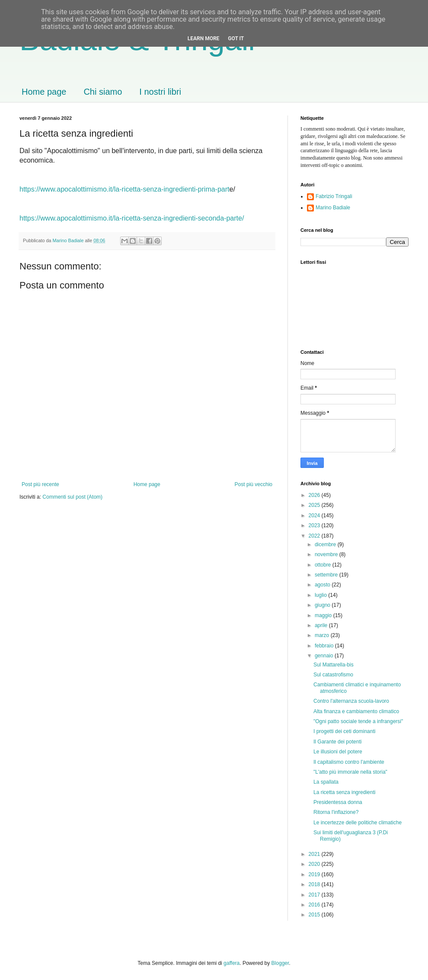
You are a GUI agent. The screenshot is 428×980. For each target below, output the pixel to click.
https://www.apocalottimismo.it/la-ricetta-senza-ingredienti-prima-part (125, 189)
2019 (315, 874)
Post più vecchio (254, 484)
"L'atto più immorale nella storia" (350, 772)
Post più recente (40, 484)
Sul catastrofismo (333, 675)
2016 (315, 905)
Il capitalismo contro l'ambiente (349, 762)
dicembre (326, 544)
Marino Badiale (333, 208)
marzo (323, 635)
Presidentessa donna (338, 802)
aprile (322, 625)
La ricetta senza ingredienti (344, 792)
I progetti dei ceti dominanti (344, 731)
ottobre (324, 565)
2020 (315, 864)
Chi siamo (103, 92)
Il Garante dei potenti (337, 742)
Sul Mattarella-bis (334, 665)
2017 (315, 895)
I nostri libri (160, 92)
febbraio (325, 646)
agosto (323, 585)
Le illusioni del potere (338, 752)
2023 (315, 525)
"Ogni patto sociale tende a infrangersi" (358, 721)
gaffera (232, 963)
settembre (327, 575)
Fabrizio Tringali (334, 196)
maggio (324, 615)
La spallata (326, 782)
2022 (315, 536)
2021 (315, 854)
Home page (44, 92)
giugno (323, 605)
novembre (327, 554)
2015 (315, 915)
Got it (236, 38)
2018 (315, 884)
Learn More (204, 38)
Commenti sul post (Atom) (72, 497)
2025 (315, 505)
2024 (315, 516)
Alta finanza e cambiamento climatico (356, 711)
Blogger (280, 963)
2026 (315, 495)
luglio (321, 595)
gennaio (325, 656)
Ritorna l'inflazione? (336, 812)
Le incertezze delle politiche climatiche (358, 823)
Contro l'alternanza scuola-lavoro (351, 701)
